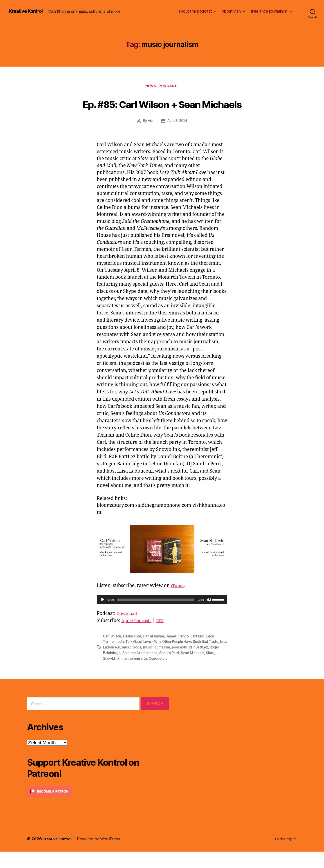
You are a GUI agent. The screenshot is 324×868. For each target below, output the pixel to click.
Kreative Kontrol (29, 11)
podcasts (189, 664)
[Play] (103, 617)
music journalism (166, 664)
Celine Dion (133, 653)
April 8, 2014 (177, 138)
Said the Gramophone (152, 670)
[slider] (156, 617)
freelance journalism (269, 11)
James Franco (180, 653)
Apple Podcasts (138, 638)
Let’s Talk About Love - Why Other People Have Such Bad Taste (171, 659)
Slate (107, 675)
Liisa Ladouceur (116, 664)
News (151, 87)
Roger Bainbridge (118, 670)
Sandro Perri (182, 670)
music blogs (140, 664)
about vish (231, 11)
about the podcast (195, 11)
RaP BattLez (208, 664)
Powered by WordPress (101, 855)
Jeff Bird (200, 653)
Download (128, 631)
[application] (162, 617)
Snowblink (122, 675)
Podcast (170, 87)
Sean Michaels (206, 670)
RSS (164, 638)
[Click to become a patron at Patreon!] (98, 808)
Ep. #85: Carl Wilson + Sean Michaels (162, 112)
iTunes (178, 603)
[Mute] (209, 617)
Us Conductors (168, 675)
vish (150, 138)
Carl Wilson (112, 653)
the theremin (143, 675)
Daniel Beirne (155, 653)
